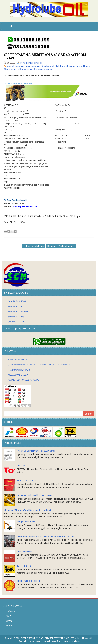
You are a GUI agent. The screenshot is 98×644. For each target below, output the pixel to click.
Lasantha (56, 641)
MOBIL (9, 625)
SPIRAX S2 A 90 (15, 307)
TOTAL (9, 621)
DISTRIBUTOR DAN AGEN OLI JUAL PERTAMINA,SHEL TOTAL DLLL (51, 638)
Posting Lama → (66, 246)
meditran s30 (15, 69)
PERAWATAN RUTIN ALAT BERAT (23, 380)
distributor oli (48, 66)
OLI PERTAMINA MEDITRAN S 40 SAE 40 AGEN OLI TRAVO (45, 56)
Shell (8, 616)
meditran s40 (29, 69)
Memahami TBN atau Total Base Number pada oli (27, 510)
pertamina (11, 611)
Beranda (51, 246)
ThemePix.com (34, 641)
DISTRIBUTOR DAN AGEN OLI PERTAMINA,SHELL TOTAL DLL (46, 537)
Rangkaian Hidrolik (26, 522)
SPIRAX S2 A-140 (16, 317)
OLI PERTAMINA (24, 551)
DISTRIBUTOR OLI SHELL (29, 581)
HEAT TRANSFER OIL (18, 359)
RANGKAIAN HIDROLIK (19, 370)
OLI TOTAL (22, 466)
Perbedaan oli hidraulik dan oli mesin (34, 495)
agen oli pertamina (16, 66)
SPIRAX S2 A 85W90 (17, 301)
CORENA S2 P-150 (16, 322)
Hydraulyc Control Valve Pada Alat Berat (36, 451)
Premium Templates (71, 641)
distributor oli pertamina (67, 66)
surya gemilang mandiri (31, 63)
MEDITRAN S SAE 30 (18, 375)
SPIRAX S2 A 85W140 (18, 312)
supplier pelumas (44, 69)
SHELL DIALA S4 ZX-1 (27, 480)
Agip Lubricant (24, 566)
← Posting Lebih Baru (34, 246)
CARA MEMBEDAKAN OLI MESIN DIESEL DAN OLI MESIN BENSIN (39, 365)
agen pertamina (33, 66)
